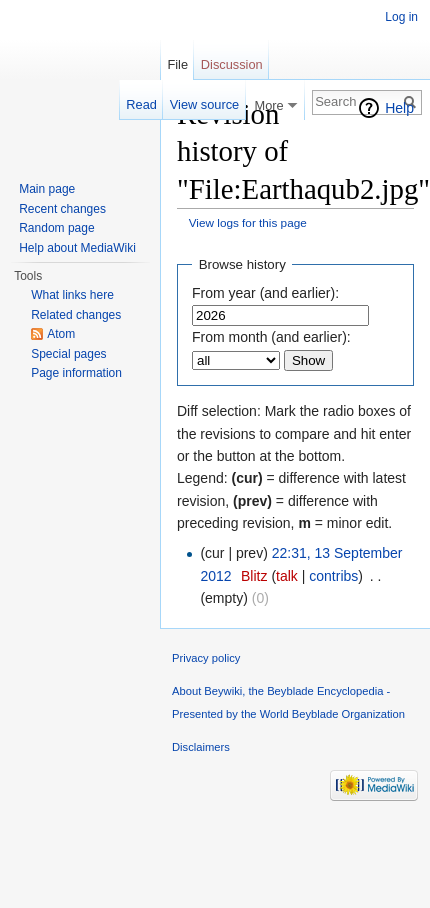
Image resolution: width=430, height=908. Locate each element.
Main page (47, 189)
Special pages (68, 354)
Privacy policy (206, 658)
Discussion (232, 64)
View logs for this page (248, 222)
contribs (333, 576)
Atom (61, 334)
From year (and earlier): (265, 293)
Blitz (254, 576)
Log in (401, 17)
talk (287, 576)
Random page (56, 228)
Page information (76, 373)
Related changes (76, 315)
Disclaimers (201, 747)
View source (204, 104)
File (177, 64)
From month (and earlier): (271, 337)
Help (399, 108)
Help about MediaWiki (77, 248)
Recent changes (62, 209)
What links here (72, 295)
